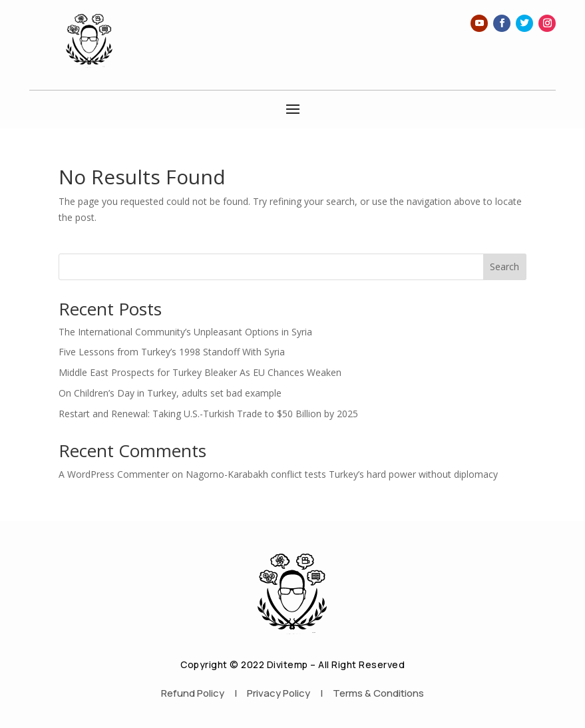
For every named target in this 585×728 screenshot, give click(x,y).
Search (504, 267)
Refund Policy (193, 693)
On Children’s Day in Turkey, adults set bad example (170, 393)
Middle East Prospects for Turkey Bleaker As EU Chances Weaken (200, 372)
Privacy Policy (279, 693)
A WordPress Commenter (114, 474)
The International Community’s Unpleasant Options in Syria (185, 332)
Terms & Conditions (378, 693)
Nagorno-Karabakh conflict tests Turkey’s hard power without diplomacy (342, 474)
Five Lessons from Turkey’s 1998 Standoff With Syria (172, 352)
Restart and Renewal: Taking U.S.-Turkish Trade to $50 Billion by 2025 (208, 414)
